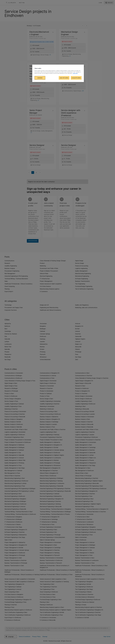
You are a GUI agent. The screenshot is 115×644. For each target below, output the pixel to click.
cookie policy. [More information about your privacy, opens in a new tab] (75, 73)
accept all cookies (76, 78)
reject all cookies (64, 78)
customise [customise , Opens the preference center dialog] (40, 78)
